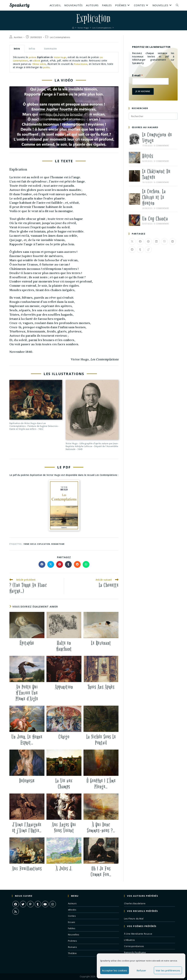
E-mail (137, 75)
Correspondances (134, 946)
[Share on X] (51, 564)
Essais (72, 922)
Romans (73, 947)
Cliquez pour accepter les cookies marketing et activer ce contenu (64, 117)
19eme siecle (30, 544)
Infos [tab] (32, 49)
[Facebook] (16, 904)
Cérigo (64, 737)
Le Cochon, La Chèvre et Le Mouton (154, 197)
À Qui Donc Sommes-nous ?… (101, 827)
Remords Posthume (135, 952)
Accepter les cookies (115, 970)
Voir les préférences (168, 970)
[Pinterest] (30, 904)
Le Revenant (101, 643)
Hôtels (148, 156)
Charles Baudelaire (135, 903)
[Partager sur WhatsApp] (86, 564)
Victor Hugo (61, 57)
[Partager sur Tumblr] (68, 564)
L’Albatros (130, 940)
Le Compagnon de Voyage (157, 138)
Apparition (64, 687)
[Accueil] (71, 28)
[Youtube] (45, 904)
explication (44, 544)
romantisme (58, 544)
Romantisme (82, 64)
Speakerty (22, 5)
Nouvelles (74, 934)
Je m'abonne (143, 91)
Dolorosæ (27, 781)
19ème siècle (40, 64)
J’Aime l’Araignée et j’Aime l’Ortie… (27, 827)
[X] (23, 904)
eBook (39, 61)
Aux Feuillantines (27, 868)
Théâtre (72, 953)
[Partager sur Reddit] (77, 564)
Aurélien (18, 37)
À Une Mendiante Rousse (138, 934)
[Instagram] (53, 904)
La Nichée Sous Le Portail (101, 740)
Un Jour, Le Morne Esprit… (27, 740)
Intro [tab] (17, 49)
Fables (72, 928)
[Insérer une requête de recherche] (153, 116)
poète (53, 67)
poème (33, 57)
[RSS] (16, 911)
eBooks (72, 909)
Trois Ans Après (101, 687)
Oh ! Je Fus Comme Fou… (101, 871)
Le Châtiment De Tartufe (156, 174)
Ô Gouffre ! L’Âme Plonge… (101, 784)
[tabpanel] (64, 62)
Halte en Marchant (64, 646)
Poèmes (73, 941)
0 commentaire (161, 146)
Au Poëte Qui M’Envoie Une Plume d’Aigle (27, 693)
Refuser (141, 970)
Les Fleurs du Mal (134, 918)
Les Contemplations (60, 37)
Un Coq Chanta (155, 219)
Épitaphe (27, 643)
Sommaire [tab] (50, 49)
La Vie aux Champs (64, 784)
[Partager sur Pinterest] (60, 564)
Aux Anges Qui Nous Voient (64, 827)
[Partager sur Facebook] (42, 564)
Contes (72, 916)
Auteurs (72, 903)
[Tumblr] (38, 904)
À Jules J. (64, 868)
